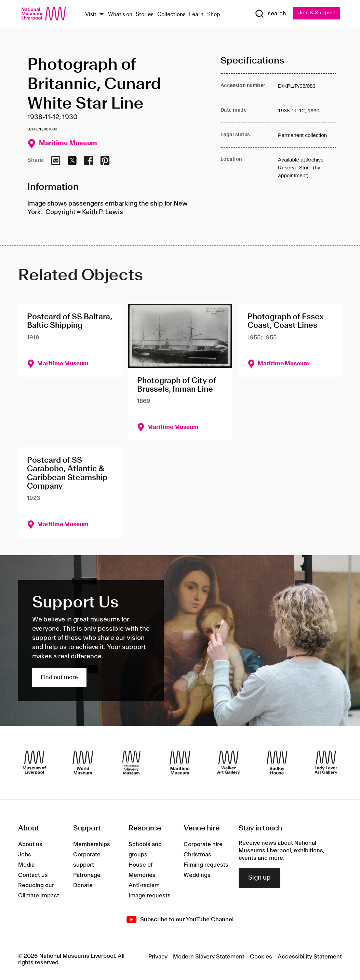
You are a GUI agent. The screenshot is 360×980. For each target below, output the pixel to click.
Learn (196, 15)
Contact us (33, 876)
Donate (83, 886)
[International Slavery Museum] (131, 763)
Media (26, 865)
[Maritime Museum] (180, 763)
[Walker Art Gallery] (229, 763)
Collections (171, 15)
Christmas (197, 855)
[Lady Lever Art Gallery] (326, 763)
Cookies (261, 957)
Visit (91, 15)
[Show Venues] (102, 15)
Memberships (92, 845)
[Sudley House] (277, 763)
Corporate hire (203, 845)
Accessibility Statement (310, 957)
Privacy (158, 957)
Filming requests (206, 865)
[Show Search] (269, 14)
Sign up (259, 878)
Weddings (197, 876)
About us (30, 845)
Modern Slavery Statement (209, 957)
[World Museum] (83, 763)
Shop (214, 15)
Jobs (25, 855)
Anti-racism (144, 886)
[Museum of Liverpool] (34, 763)
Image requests (150, 896)
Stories (145, 15)
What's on (120, 15)
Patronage (87, 876)
